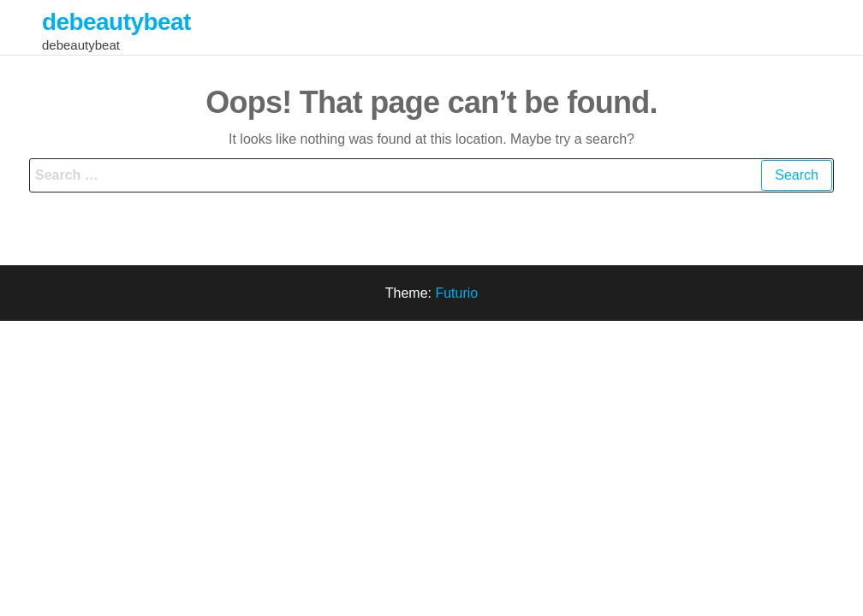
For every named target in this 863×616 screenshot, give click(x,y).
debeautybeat (116, 22)
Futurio (456, 293)
